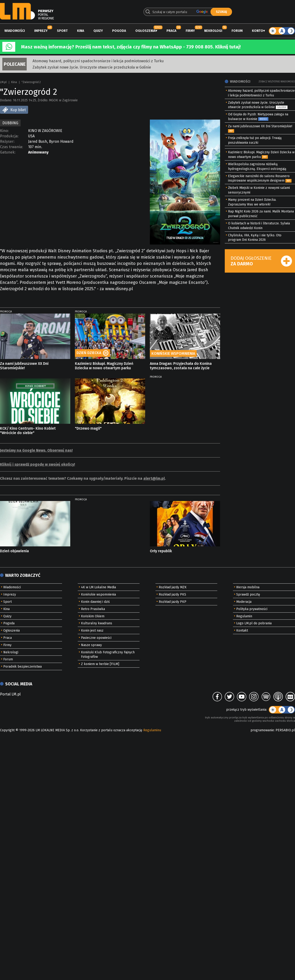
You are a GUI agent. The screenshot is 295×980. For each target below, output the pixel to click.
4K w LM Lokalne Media (98, 587)
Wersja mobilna (248, 587)
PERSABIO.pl (285, 730)
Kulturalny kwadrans (97, 623)
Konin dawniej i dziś (95, 602)
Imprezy (41, 31)
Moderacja (244, 602)
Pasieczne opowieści (96, 638)
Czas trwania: (11, 147)
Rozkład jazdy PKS (172, 594)
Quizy (98, 31)
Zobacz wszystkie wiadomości (277, 82)
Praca (171, 31)
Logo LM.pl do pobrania (254, 623)
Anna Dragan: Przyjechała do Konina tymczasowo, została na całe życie (181, 366)
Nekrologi (213, 31)
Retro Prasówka (93, 609)
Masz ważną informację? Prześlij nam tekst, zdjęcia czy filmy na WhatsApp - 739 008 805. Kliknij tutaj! (131, 47)
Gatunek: (8, 152)
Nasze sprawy (91, 645)
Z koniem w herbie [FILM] (100, 664)
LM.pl (3, 82)
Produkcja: (9, 136)
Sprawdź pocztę (248, 594)
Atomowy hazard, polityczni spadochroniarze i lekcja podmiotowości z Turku (98, 61)
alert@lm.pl (154, 478)
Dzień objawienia (14, 551)
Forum (237, 31)
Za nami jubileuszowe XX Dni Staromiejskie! (24, 366)
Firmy (190, 31)
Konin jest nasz (92, 631)
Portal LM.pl (10, 694)
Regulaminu (152, 730)
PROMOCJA (6, 312)
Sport (62, 31)
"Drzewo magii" (88, 428)
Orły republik (161, 551)
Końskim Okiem (93, 616)
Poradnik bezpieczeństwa (22, 667)
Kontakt (242, 631)
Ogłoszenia (145, 31)
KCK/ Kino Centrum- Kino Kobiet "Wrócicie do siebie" (28, 431)
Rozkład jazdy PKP (173, 602)
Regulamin (244, 616)
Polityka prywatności (252, 609)
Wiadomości (15, 31)
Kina (81, 31)
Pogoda (119, 31)
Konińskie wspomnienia (98, 594)
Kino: (4, 131)
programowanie (262, 730)
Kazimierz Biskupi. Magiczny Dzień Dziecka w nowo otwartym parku (104, 366)
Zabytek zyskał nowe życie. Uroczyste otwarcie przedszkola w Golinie (92, 67)
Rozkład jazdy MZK (173, 587)
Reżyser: (7, 141)
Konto (258, 31)
